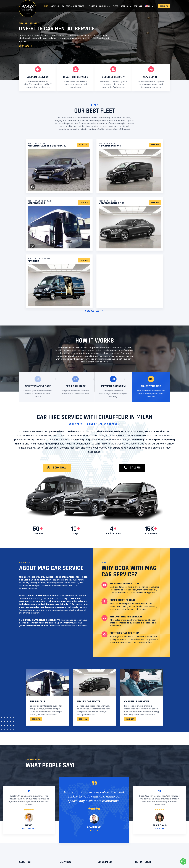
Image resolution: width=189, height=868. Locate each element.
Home (45, 6)
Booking (126, 6)
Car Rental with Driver (74, 6)
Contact (138, 6)
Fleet (115, 6)
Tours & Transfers (100, 6)
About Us (55, 6)
